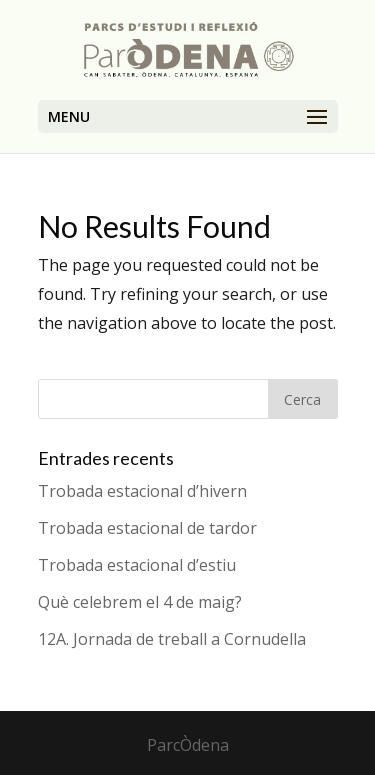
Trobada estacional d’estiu (137, 565)
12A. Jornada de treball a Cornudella (172, 639)
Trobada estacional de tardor (147, 528)
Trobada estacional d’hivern (142, 491)
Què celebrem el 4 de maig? (140, 602)
